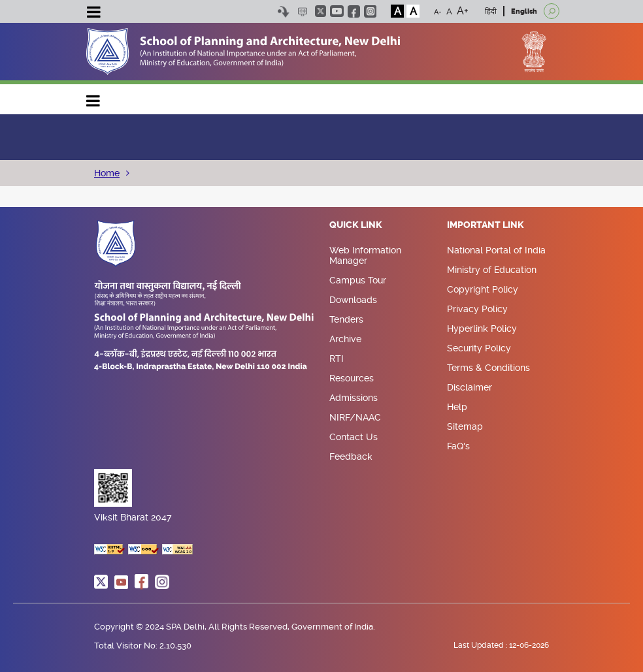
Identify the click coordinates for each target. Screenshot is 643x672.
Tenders (346, 319)
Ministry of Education (492, 270)
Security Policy (479, 348)
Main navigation (93, 98)
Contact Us (354, 437)
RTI (337, 359)
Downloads (353, 300)
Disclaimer (470, 387)
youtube (337, 11)
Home (107, 173)
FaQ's (458, 446)
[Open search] (552, 11)
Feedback (351, 456)
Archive (345, 339)
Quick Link (356, 225)
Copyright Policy (483, 289)
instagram (370, 11)
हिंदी (491, 11)
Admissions (354, 398)
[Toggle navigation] (93, 14)
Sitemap (465, 426)
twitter (321, 11)
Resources (352, 378)
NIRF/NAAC (355, 417)
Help (457, 407)
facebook (354, 11)
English (524, 11)
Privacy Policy (477, 309)
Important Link (486, 225)
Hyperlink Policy (482, 328)
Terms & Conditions (488, 368)
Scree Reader (302, 11)
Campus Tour (358, 280)
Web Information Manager (365, 255)
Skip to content (283, 11)
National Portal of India (496, 250)
